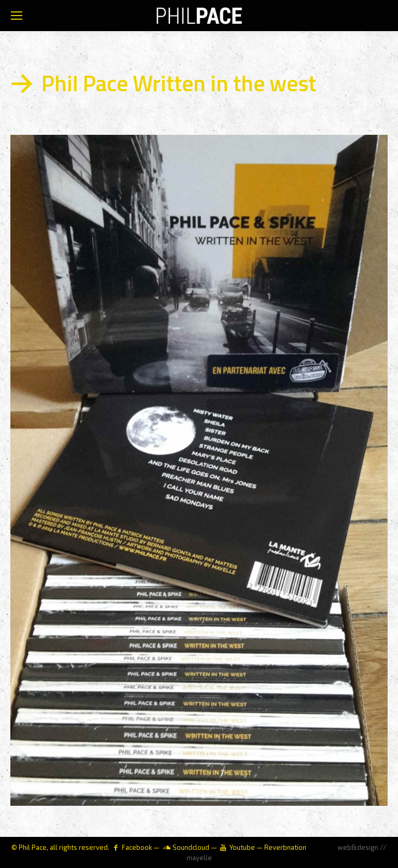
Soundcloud (191, 847)
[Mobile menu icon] (17, 16)
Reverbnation (285, 847)
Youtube (242, 847)
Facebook (137, 847)
